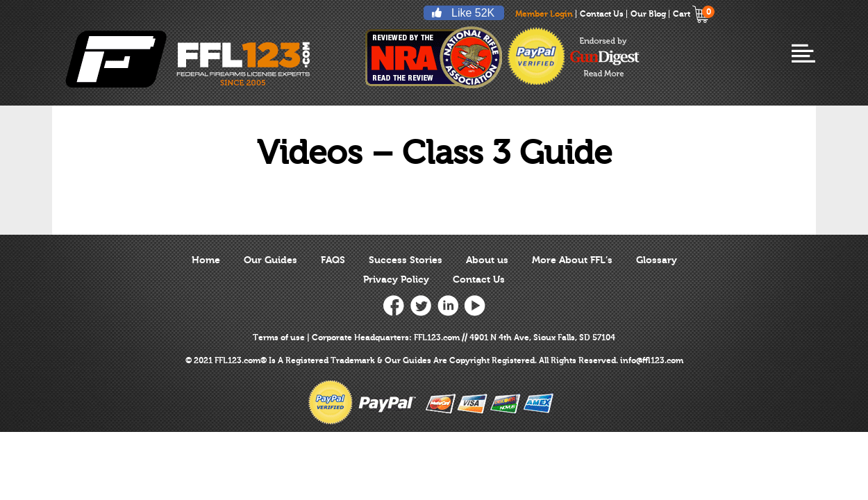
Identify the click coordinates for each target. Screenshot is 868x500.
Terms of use (279, 337)
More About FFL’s (572, 260)
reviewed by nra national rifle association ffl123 (434, 57)
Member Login (544, 14)
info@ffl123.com (652, 360)
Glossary (657, 260)
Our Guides (270, 260)
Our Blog (648, 14)
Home (206, 260)
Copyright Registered (492, 360)
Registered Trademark (330, 360)
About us (487, 260)
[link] (576, 301)
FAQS (333, 260)
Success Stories (406, 260)
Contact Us (602, 14)
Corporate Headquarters (360, 337)
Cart (691, 14)
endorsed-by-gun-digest (605, 57)
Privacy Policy (396, 280)
